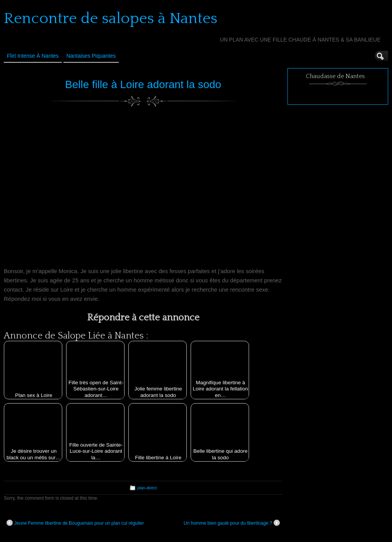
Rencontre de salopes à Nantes (111, 18)
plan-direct (147, 488)
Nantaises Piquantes (91, 56)
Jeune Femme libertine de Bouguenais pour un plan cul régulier (75, 523)
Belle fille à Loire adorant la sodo (143, 84)
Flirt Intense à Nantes (33, 56)
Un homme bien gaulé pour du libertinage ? (232, 523)
